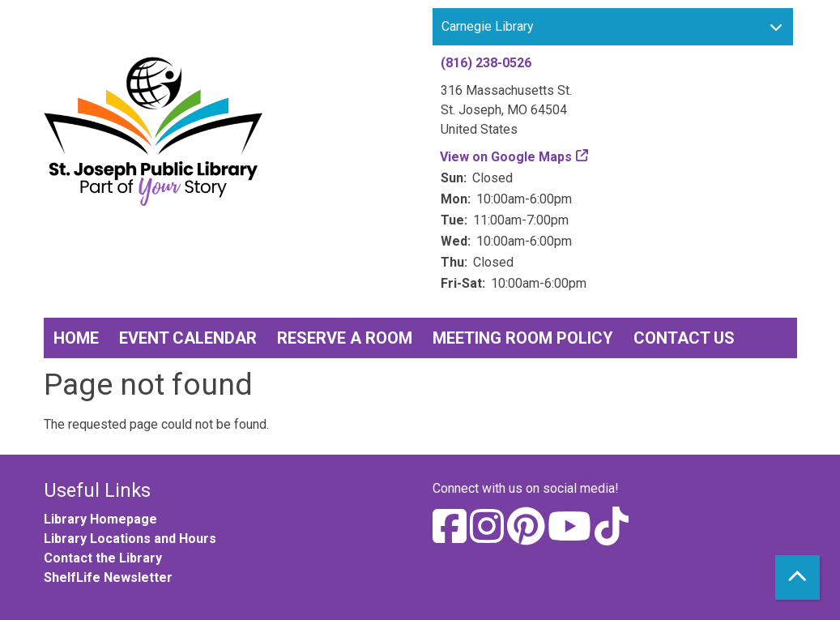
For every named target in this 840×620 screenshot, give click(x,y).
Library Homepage (100, 519)
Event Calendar (188, 338)
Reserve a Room (345, 338)
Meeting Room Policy (523, 338)
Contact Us (684, 338)
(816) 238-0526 (486, 63)
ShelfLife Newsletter (108, 577)
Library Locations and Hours (130, 539)
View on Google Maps (506, 157)
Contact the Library (103, 558)
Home (76, 338)
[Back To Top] (797, 577)
